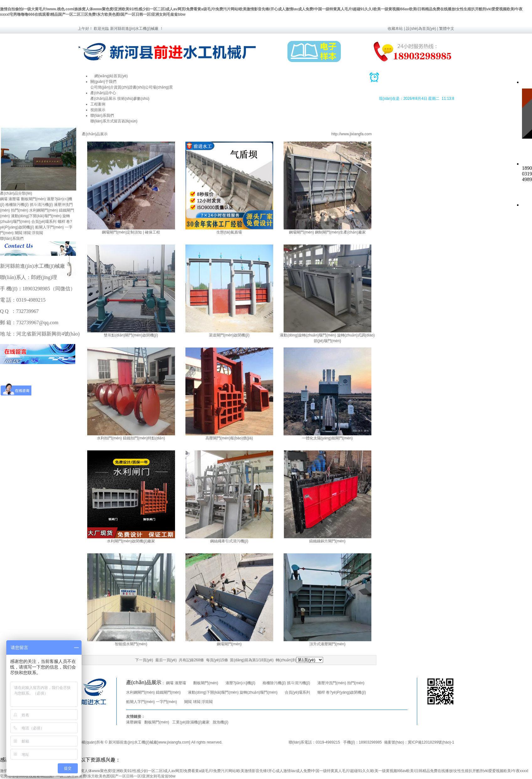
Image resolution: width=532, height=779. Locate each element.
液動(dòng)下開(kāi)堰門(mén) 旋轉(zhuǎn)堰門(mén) (233, 692)
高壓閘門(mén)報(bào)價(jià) (229, 438)
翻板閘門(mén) (33, 199)
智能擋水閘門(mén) (131, 644)
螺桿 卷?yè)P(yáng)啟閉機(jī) (342, 692)
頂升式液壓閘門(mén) (327, 644)
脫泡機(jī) (221, 722)
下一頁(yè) (144, 660)
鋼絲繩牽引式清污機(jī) (229, 541)
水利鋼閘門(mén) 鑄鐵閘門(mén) (153, 692)
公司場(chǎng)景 (159, 87)
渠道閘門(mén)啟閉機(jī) (229, 335)
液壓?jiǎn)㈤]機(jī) (240, 683)
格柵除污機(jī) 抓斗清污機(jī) (29, 205)
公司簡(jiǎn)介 (102, 87)
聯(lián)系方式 (102, 121)
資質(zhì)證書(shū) (129, 87)
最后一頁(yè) (166, 660)
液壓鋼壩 (134, 722)
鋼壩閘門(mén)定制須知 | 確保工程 (131, 232)
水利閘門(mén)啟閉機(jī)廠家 (131, 541)
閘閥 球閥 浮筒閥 (29, 233)
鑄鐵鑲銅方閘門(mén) (327, 541)
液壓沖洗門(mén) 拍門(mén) (341, 683)
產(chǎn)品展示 (103, 99)
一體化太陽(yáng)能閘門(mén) (327, 438)
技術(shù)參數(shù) (133, 99)
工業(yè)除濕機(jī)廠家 (191, 722)
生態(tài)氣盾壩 (229, 232)
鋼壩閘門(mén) (229, 644)
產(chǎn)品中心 (103, 93)
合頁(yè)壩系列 (44, 222)
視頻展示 (98, 110)
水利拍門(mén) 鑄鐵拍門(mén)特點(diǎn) (131, 438)
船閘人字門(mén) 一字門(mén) (152, 702)
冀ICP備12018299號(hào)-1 (431, 742)
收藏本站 (395, 29)
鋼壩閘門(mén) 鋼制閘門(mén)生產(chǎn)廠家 (327, 232)
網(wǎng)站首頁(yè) (109, 76)
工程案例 (98, 104)
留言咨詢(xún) (126, 121)
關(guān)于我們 (103, 82)
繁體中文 (447, 29)
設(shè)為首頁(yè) (421, 29)
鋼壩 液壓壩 (10, 199)
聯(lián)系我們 (102, 116)
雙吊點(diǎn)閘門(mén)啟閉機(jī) (131, 335)
